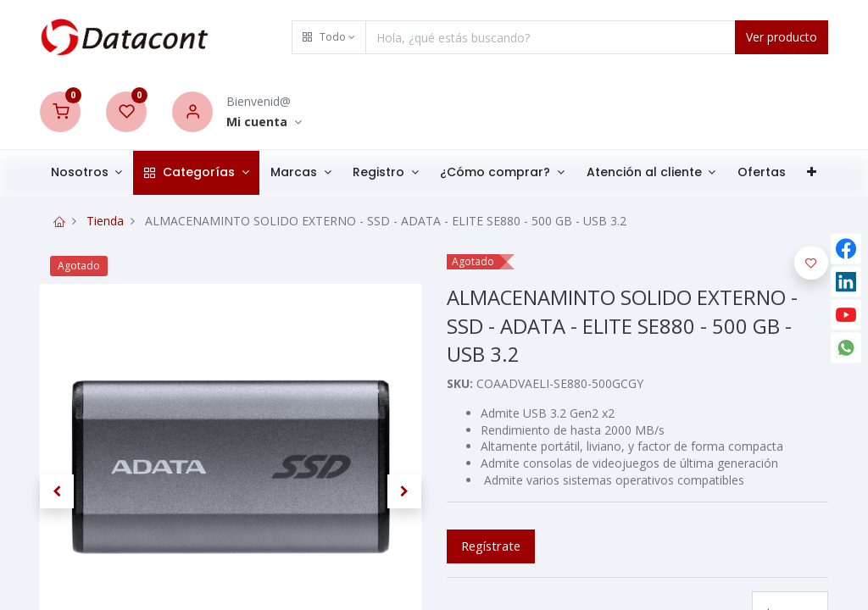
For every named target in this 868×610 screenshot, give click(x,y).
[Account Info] (264, 122)
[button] (329, 37)
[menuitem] (762, 173)
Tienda (105, 221)
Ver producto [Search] (782, 37)
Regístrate (491, 546)
